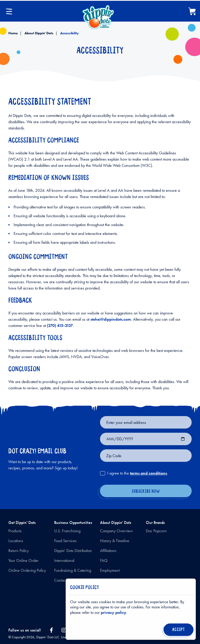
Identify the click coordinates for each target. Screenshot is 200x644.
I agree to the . (138, 473)
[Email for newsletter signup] (146, 422)
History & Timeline (115, 541)
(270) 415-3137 (60, 326)
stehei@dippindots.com (111, 319)
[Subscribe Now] (146, 491)
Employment (110, 570)
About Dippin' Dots (39, 33)
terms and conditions (148, 473)
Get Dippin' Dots (22, 523)
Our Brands (155, 523)
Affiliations (108, 551)
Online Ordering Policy (27, 570)
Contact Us (63, 580)
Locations (16, 541)
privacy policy (114, 612)
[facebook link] (51, 630)
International (64, 560)
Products (15, 531)
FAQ (104, 560)
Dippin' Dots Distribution (73, 551)
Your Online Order (23, 560)
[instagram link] (64, 630)
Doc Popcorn (156, 531)
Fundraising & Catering (73, 570)
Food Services (65, 541)
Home (13, 33)
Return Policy (18, 551)
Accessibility (69, 33)
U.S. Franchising (67, 531)
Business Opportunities (73, 523)
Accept (177, 631)
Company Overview (116, 531)
